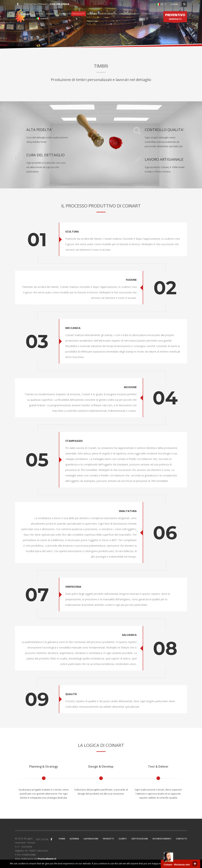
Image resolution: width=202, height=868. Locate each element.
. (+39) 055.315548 (59, 4)
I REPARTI (64, 14)
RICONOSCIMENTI (129, 14)
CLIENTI (92, 14)
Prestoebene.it (47, 859)
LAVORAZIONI (91, 839)
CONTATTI (148, 14)
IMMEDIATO (175, 17)
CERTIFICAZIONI (108, 14)
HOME (40, 14)
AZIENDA (51, 14)
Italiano (43, 18)
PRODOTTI (79, 14)
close (195, 864)
